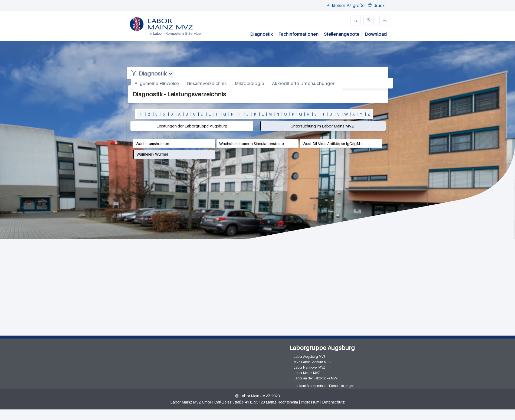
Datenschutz (333, 402)
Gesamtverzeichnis (207, 83)
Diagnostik (261, 34)
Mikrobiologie (249, 83)
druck (379, 5)
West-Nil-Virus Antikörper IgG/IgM (331, 144)
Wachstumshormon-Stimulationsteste (252, 144)
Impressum (310, 402)
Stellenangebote (342, 34)
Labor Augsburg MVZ (310, 357)
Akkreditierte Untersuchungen (304, 83)
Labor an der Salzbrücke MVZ (316, 378)
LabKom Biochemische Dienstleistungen (324, 386)
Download (376, 34)
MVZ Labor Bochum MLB (312, 362)
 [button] (370, 5)
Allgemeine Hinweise (157, 83)
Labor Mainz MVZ (307, 373)
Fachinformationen (298, 34)
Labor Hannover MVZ (309, 367)
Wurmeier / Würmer (152, 154)
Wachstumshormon (152, 144)
